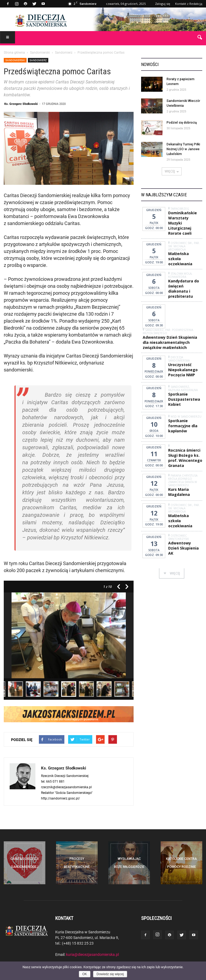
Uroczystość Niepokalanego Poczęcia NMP (183, 370)
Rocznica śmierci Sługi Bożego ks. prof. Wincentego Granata (185, 458)
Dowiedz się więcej (110, 974)
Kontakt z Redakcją (189, 4)
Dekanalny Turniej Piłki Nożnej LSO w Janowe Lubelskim (183, 149)
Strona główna (14, 52)
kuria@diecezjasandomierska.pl (92, 954)
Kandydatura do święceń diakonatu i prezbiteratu (184, 289)
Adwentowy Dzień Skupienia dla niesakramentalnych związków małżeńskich (170, 342)
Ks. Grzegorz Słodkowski (21, 104)
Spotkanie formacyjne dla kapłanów (183, 426)
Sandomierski (15, 60)
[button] (200, 38)
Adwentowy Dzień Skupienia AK (183, 548)
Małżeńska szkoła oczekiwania (180, 259)
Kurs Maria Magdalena (179, 492)
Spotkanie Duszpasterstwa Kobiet (184, 399)
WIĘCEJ (172, 171)
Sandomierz (38, 60)
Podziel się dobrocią (182, 123)
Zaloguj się (163, 4)
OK (85, 974)
